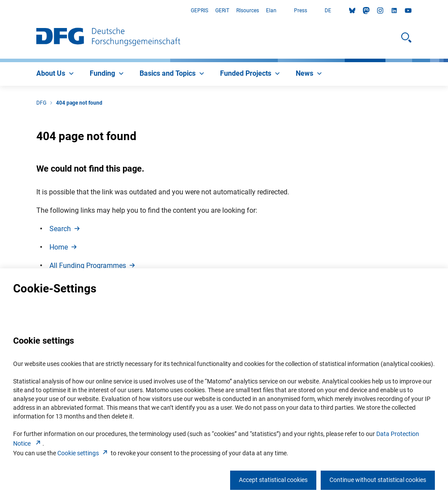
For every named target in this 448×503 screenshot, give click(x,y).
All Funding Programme (93, 266)
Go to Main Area (0, 11)
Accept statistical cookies (273, 480)
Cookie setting (83, 453)
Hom (64, 247)
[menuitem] (56, 74)
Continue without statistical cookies (378, 480)
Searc (65, 229)
